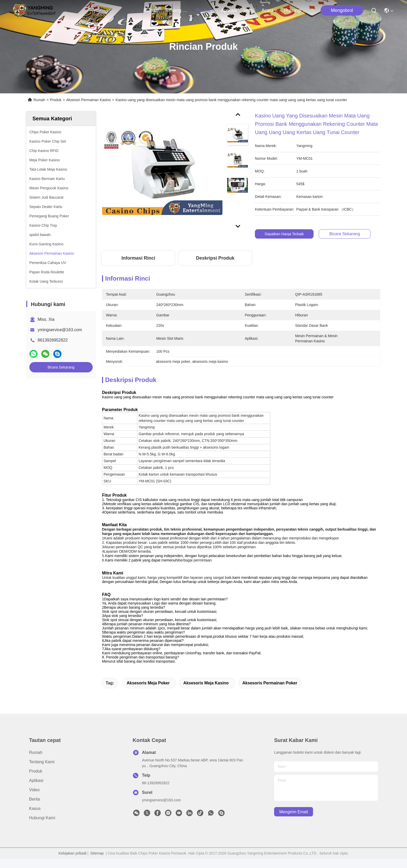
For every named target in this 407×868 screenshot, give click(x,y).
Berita (35, 808)
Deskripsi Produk (215, 258)
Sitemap (97, 862)
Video (249, 10)
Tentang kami (177, 10)
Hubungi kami (296, 10)
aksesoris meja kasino (206, 692)
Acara (270, 10)
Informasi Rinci (138, 258)
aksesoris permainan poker (270, 692)
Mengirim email (294, 821)
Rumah (151, 10)
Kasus (35, 818)
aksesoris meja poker (148, 692)
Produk (205, 10)
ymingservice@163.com (60, 330)
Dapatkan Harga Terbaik (284, 234)
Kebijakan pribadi (72, 862)
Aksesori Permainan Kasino (89, 100)
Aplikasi (229, 10)
